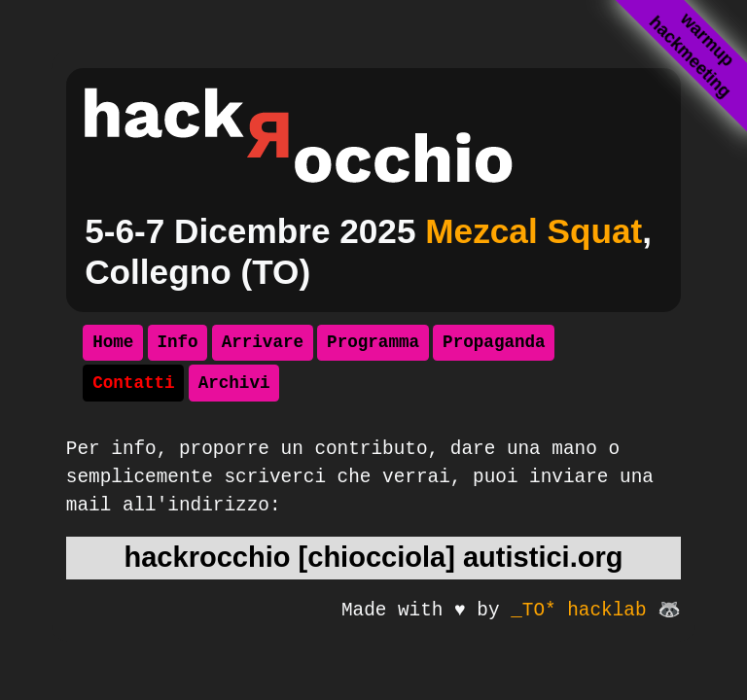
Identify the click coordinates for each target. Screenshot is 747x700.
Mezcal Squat (534, 231)
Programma (373, 342)
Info (177, 342)
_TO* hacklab (578, 611)
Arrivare (263, 342)
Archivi (234, 383)
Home (113, 342)
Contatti (133, 383)
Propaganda (494, 342)
